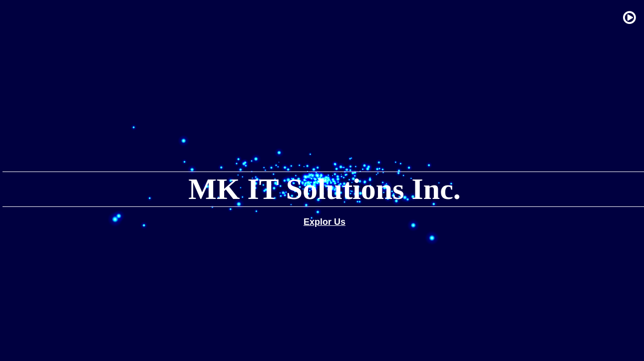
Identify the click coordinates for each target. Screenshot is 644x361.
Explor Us (324, 222)
